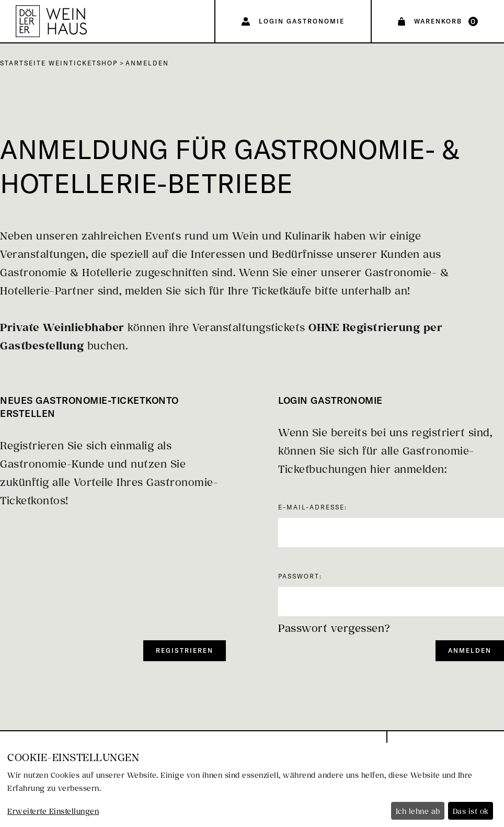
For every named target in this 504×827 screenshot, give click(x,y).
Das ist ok (471, 811)
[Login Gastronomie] (293, 21)
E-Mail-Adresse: (313, 507)
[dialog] (252, 785)
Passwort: (300, 576)
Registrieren (185, 650)
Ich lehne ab (418, 811)
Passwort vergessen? (334, 628)
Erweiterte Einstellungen (53, 811)
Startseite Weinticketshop (59, 63)
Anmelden (147, 63)
